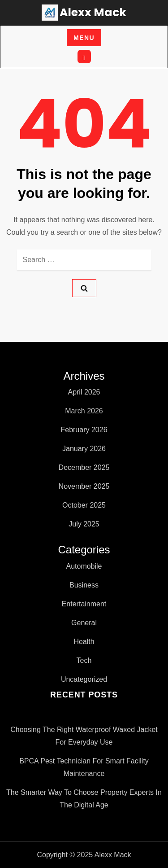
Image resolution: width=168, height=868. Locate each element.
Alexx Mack (93, 12)
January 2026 (84, 449)
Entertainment (84, 604)
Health (84, 642)
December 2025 (84, 467)
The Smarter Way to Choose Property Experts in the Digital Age (84, 799)
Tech (84, 660)
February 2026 (84, 430)
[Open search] (84, 57)
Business (84, 585)
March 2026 (84, 411)
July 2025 (84, 524)
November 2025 (84, 486)
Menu (84, 38)
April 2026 (84, 392)
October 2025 (84, 505)
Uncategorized (84, 679)
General (84, 623)
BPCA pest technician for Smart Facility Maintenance (84, 767)
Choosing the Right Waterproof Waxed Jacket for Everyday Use (84, 736)
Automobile (84, 566)
